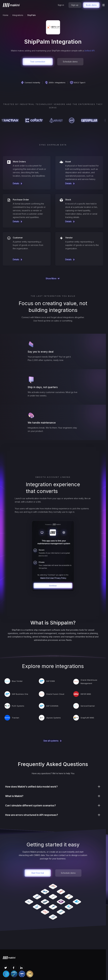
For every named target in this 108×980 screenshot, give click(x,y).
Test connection (38, 62)
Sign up (75, 5)
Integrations (18, 15)
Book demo (91, 5)
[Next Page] (53, 279)
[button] (103, 5)
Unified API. (90, 51)
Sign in (61, 5)
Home (6, 15)
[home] (11, 5)
